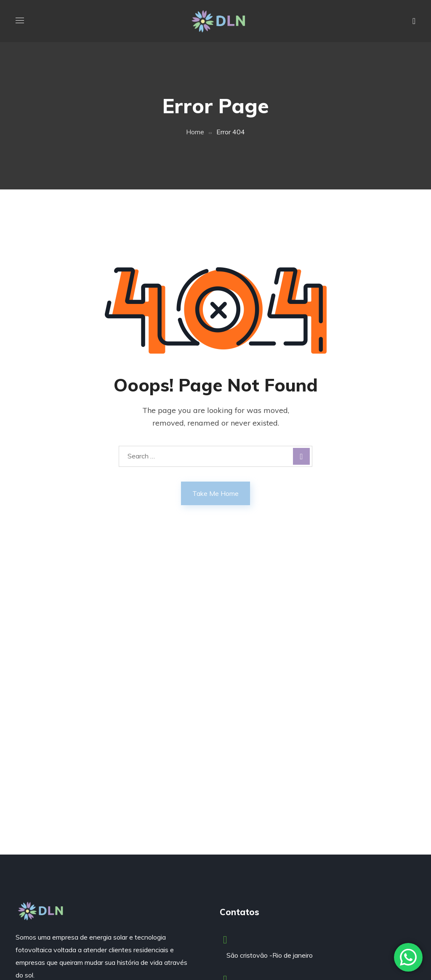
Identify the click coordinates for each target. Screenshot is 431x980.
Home (195, 132)
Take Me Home (215, 493)
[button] (414, 21)
